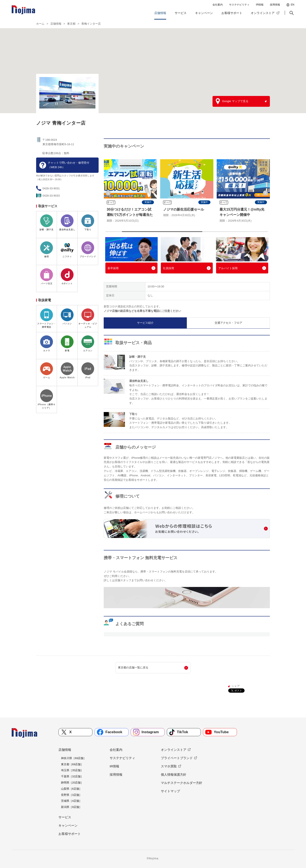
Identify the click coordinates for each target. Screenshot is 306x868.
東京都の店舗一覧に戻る (133, 668)
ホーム (40, 24)
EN (293, 5)
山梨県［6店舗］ (71, 789)
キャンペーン (204, 13)
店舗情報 (160, 13)
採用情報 (275, 5)
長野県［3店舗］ (71, 795)
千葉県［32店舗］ (72, 776)
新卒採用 (113, 268)
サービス (181, 13)
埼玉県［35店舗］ (72, 770)
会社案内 (218, 5)
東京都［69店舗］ (72, 764)
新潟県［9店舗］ (71, 807)
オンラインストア (263, 13)
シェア (236, 686)
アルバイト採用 (228, 268)
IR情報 (260, 5)
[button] (291, 13)
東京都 (71, 24)
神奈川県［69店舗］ (74, 758)
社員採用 (169, 268)
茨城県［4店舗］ (71, 801)
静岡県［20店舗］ (72, 783)
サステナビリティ (239, 5)
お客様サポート (232, 13)
